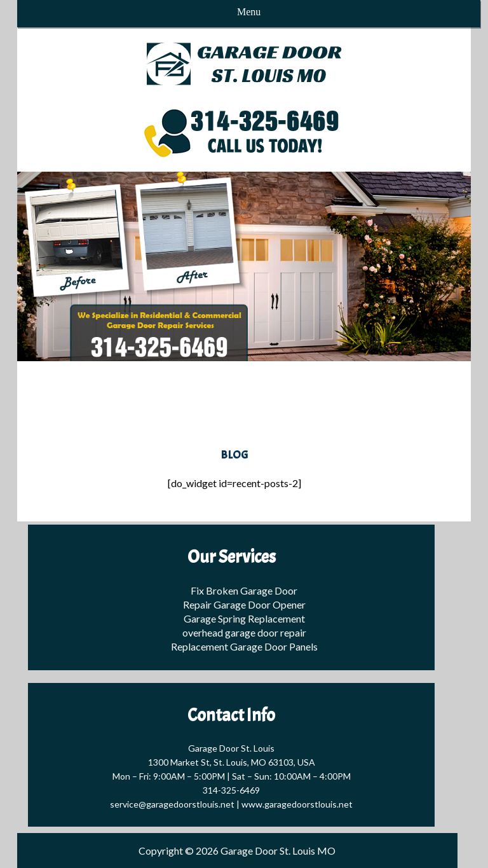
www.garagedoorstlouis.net (297, 804)
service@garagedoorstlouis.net (172, 804)
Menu (249, 12)
